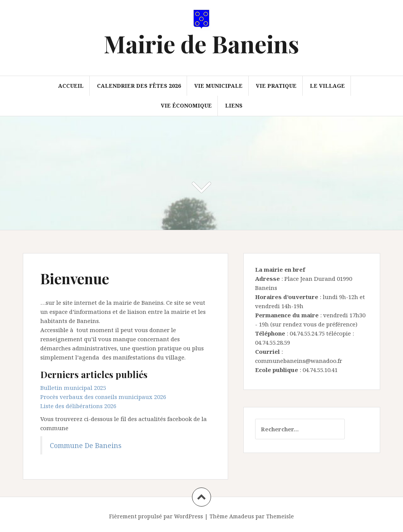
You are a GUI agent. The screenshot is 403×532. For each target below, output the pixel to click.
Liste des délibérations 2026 (78, 406)
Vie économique (186, 105)
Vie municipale (218, 86)
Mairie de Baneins (201, 44)
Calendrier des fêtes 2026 (139, 86)
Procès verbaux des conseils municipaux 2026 (103, 397)
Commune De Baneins (86, 445)
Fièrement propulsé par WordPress (156, 516)
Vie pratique (276, 86)
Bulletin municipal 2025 (73, 388)
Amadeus (242, 516)
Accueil (71, 86)
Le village (327, 86)
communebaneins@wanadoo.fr (299, 361)
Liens (234, 105)
